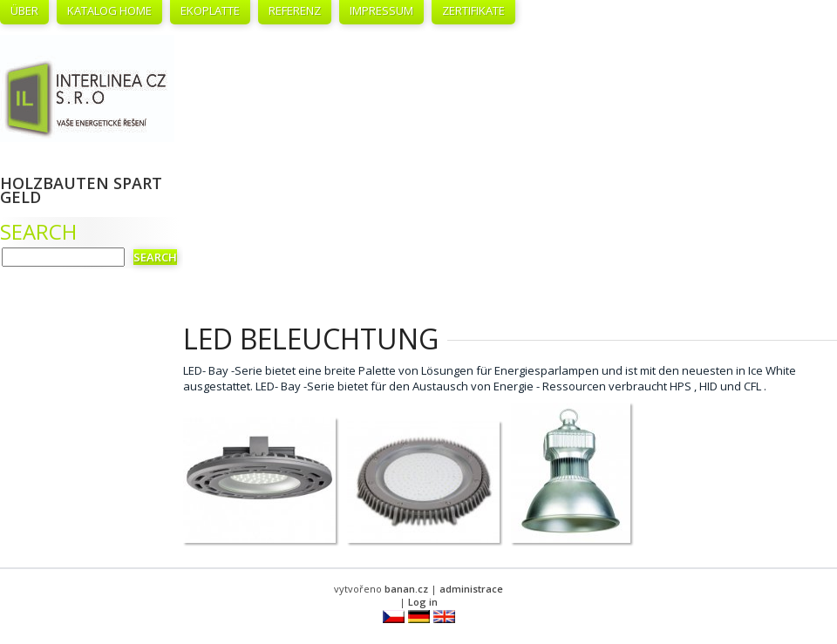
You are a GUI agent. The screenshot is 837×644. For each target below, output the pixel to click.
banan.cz (406, 589)
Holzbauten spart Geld (81, 190)
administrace (471, 589)
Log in (423, 602)
